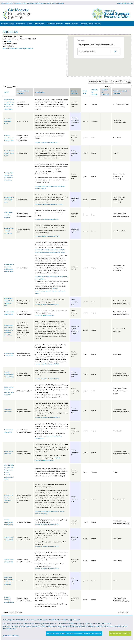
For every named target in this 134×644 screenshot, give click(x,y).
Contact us (60, 3)
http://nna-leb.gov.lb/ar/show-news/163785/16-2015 (49, 204)
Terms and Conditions (11, 635)
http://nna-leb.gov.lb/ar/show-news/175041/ (47, 142)
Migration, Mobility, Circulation (91, 24)
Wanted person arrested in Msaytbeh (8, 215)
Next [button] (127, 612)
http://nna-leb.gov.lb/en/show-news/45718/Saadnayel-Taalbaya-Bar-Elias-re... (51, 291)
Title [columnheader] (6, 92)
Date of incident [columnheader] (74, 92)
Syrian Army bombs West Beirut (8, 121)
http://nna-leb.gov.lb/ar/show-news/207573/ (47, 304)
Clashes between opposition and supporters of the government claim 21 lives (9, 330)
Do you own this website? (88, 51)
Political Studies (40, 24)
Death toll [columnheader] (85, 92)
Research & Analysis (8, 24)
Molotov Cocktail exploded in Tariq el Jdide (9, 153)
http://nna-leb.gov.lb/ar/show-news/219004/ (47, 525)
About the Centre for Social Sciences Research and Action (35, 3)
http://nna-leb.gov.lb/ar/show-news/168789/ (47, 219)
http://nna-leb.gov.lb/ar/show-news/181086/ (47, 379)
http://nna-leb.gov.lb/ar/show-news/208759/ (47, 364)
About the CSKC (7, 3)
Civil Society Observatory (55, 24)
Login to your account (125, 3)
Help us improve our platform (120, 633)
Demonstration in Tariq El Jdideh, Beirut (9, 200)
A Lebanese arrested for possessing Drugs (9, 600)
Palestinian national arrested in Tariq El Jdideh (9, 138)
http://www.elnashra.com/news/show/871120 (47, 236)
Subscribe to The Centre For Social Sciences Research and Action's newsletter (74, 633)
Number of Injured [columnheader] (94, 92)
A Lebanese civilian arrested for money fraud (9, 522)
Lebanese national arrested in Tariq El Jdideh (9, 374)
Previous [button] (121, 612)
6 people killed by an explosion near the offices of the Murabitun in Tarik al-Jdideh (9, 104)
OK (115, 51)
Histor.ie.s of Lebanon (72, 24)
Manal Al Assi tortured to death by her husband (18, 49)
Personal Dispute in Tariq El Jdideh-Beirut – (9, 231)
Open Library (21, 24)
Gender (30, 24)
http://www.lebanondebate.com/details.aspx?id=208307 (50, 250)
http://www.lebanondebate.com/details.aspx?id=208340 (50, 252)
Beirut (9, 41)
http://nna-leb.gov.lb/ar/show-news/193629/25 (48, 418)
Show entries (10, 86)
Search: (118, 87)
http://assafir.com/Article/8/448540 (44, 315)
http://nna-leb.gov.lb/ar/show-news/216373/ (47, 547)
